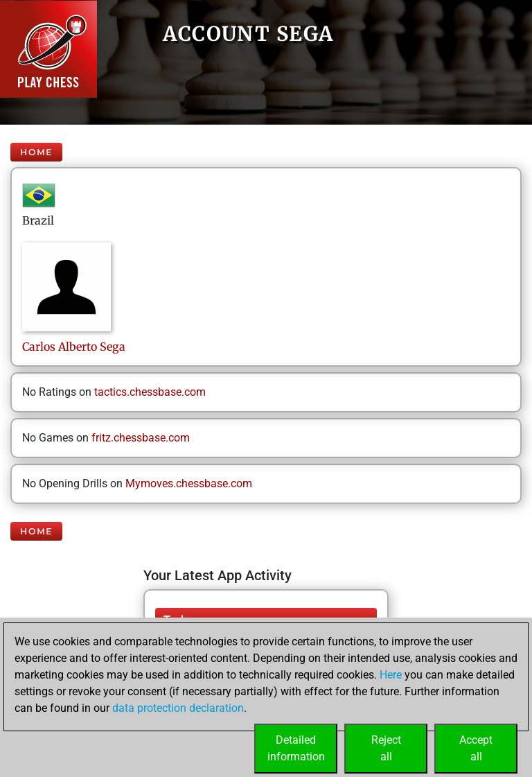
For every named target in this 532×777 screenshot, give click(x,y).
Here (391, 675)
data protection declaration (178, 708)
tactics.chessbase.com (150, 392)
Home (36, 152)
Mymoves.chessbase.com (189, 483)
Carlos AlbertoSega (74, 347)
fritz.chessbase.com (141, 438)
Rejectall (386, 748)
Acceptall (476, 748)
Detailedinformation (296, 748)
